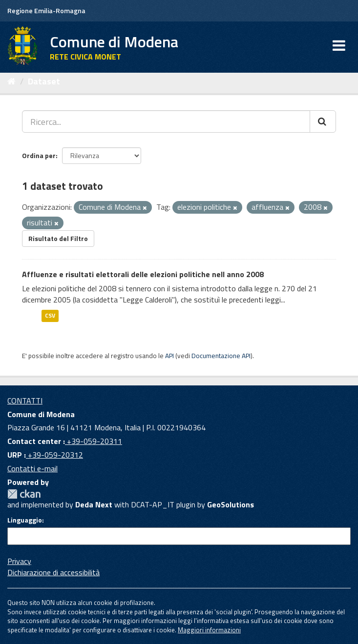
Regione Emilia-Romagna (46, 10)
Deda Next (94, 504)
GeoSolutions (231, 504)
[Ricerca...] (166, 121)
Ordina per (39, 155)
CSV (50, 315)
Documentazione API (221, 356)
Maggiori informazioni (209, 630)
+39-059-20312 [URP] (54, 455)
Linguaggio (25, 520)
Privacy (19, 561)
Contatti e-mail (32, 468)
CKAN (24, 494)
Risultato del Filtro (58, 238)
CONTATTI (25, 401)
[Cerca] (323, 121)
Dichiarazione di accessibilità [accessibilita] (53, 572)
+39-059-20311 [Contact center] (94, 441)
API (169, 356)
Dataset (44, 81)
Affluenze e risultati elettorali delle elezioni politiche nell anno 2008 (143, 274)
